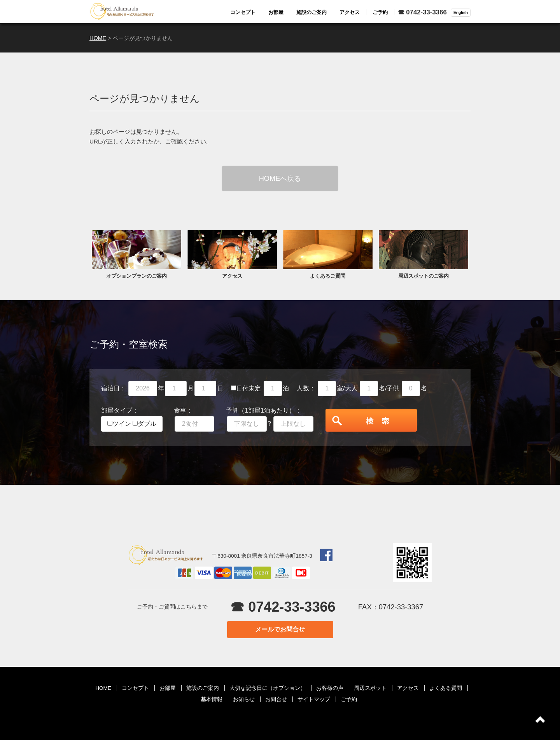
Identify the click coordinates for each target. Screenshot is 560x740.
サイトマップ (314, 699)
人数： (306, 388)
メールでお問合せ (280, 629)
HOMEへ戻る (280, 178)
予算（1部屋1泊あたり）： (264, 410)
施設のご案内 (203, 688)
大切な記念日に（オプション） (268, 688)
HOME (103, 688)
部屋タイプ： (120, 410)
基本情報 (212, 699)
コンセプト (135, 688)
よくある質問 (446, 688)
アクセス (408, 688)
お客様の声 (330, 688)
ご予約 (349, 699)
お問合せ (276, 699)
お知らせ (244, 699)
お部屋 (168, 688)
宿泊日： (114, 388)
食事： (183, 410)
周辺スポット (370, 688)
